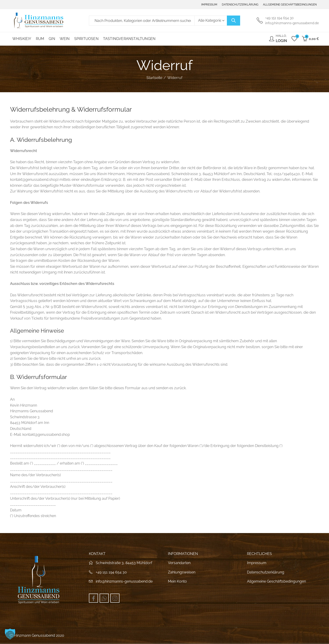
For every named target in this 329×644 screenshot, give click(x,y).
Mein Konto (177, 581)
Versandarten (179, 563)
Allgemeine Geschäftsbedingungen (276, 581)
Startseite (154, 78)
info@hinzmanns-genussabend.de (124, 581)
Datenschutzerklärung (266, 572)
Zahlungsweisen (182, 572)
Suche (233, 21)
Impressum (257, 563)
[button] (10, 634)
